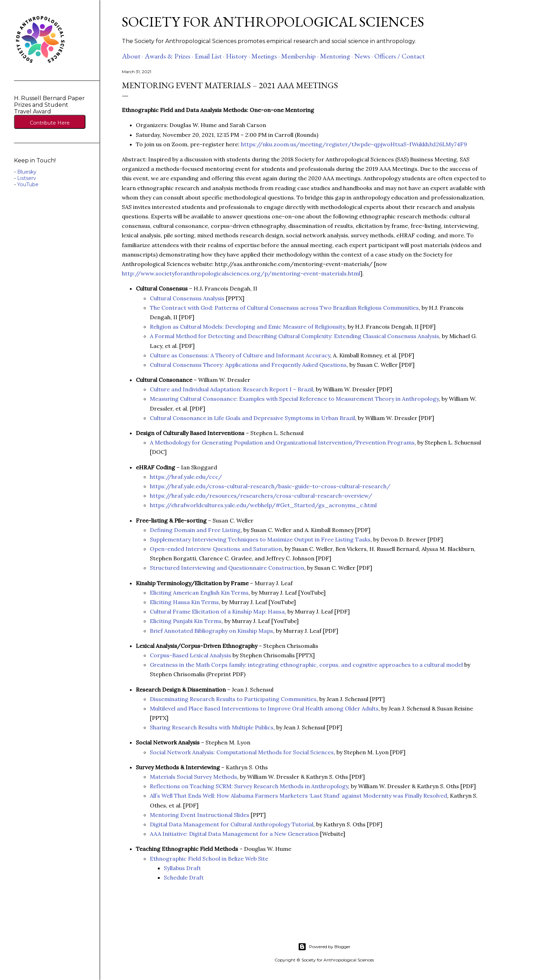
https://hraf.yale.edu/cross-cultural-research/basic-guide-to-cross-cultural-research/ (270, 486)
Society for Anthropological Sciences (273, 22)
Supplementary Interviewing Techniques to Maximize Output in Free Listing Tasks (260, 539)
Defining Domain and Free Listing (195, 530)
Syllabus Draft (182, 868)
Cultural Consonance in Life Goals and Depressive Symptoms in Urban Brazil (252, 418)
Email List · (210, 56)
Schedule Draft (184, 877)
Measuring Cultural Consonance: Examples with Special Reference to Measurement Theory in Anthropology (294, 399)
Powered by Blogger (324, 947)
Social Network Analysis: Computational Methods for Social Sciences (242, 752)
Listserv (27, 178)
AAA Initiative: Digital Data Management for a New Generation (234, 834)
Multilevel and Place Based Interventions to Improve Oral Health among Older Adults (264, 708)
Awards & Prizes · (169, 56)
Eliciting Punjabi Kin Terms (186, 621)
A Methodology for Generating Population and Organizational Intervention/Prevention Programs (282, 442)
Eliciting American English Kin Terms (199, 593)
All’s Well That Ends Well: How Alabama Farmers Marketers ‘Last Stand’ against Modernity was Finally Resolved (298, 796)
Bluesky (27, 172)
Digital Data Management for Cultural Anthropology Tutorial (232, 824)
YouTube (28, 184)
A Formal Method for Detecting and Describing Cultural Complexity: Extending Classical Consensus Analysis (294, 336)
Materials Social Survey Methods (193, 777)
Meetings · (266, 56)
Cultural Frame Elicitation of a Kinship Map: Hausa (217, 611)
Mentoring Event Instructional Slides (200, 815)
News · (364, 56)
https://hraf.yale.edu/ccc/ (186, 477)
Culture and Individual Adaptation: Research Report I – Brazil (231, 389)
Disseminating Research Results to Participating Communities (233, 699)
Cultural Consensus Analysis (187, 298)
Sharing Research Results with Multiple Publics (212, 727)
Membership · (300, 56)
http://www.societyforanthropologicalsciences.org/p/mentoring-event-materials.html (241, 273)
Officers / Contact (399, 56)
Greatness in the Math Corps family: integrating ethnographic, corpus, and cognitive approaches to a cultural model (306, 665)
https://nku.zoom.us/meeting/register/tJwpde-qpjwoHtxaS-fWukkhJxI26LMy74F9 (355, 144)
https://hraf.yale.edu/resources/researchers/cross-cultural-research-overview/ (261, 496)
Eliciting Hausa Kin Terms (184, 602)
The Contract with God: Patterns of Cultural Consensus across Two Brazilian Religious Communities (284, 308)
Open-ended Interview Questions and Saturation (216, 549)
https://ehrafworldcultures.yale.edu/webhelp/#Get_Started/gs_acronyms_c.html (263, 505)
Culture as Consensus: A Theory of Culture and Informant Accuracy (240, 355)
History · (238, 56)
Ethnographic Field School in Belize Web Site (209, 859)
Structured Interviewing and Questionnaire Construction (227, 568)
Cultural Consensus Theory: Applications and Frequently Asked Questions (248, 365)
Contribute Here (50, 123)
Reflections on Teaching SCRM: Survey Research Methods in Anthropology (249, 786)
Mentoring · (336, 56)
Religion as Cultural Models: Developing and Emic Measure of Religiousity (247, 327)
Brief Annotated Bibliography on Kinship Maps (211, 631)
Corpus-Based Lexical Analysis (190, 655)
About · (133, 56)
